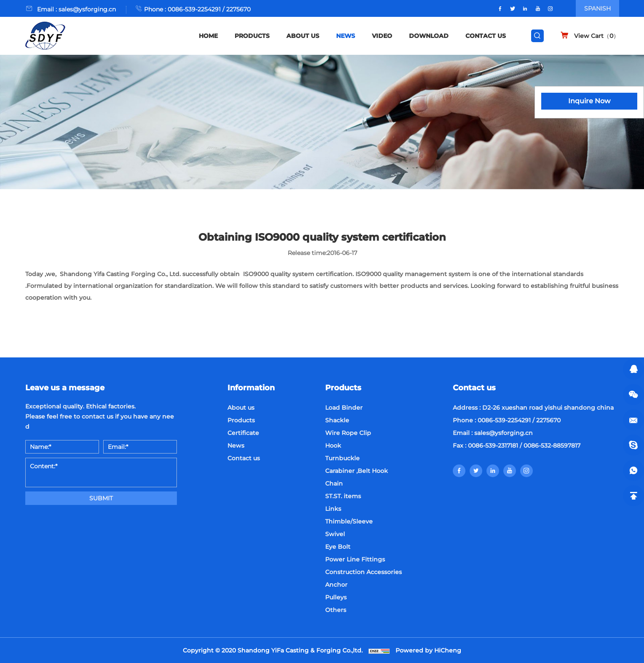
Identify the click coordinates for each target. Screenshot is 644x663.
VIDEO (382, 36)
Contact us (244, 458)
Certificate (243, 433)
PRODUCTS (252, 36)
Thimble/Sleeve (349, 521)
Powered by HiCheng (428, 650)
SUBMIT (101, 498)
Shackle (337, 420)
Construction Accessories (363, 572)
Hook (333, 446)
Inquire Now (589, 101)
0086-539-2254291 (194, 9)
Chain (334, 483)
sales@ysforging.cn (87, 9)
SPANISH (597, 8)
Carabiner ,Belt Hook (357, 471)
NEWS (346, 36)
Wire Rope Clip (348, 433)
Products (241, 420)
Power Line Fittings (355, 559)
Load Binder (344, 408)
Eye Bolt (338, 547)
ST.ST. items (343, 496)
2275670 (238, 9)
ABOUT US (303, 36)
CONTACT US (486, 36)
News (236, 446)
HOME (208, 36)
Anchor (336, 585)
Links (333, 509)
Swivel (335, 534)
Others (336, 610)
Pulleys (336, 597)
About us (241, 408)
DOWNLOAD (429, 36)
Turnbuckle (342, 458)
